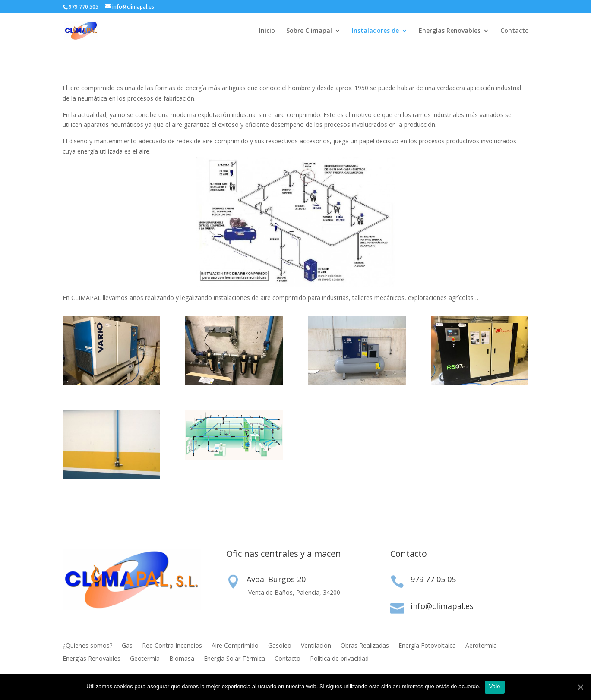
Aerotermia (481, 646)
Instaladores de (375, 31)
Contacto (515, 31)
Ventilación (316, 646)
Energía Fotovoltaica (427, 646)
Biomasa (182, 659)
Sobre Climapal (309, 31)
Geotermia (145, 659)
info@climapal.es (442, 606)
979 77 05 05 (433, 579)
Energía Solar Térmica (234, 659)
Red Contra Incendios (172, 646)
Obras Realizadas (365, 646)
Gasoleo (280, 646)
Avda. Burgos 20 (276, 579)
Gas (127, 646)
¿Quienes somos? (87, 646)
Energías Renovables (450, 31)
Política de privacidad (339, 659)
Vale (495, 686)
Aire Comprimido (235, 646)
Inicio (267, 31)
